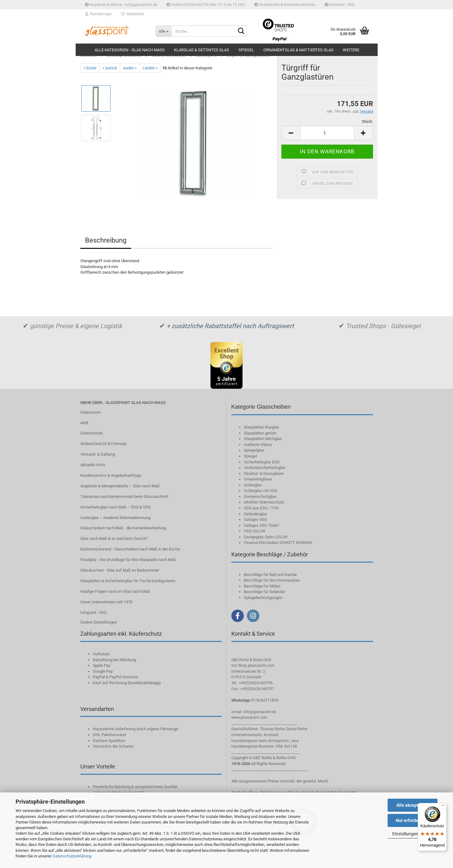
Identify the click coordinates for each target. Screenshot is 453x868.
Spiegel (246, 50)
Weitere (351, 50)
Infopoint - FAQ (340, 5)
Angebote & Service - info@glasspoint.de (121, 5)
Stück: (367, 121)
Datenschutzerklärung (72, 856)
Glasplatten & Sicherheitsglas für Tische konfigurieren (128, 581)
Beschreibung (106, 240)
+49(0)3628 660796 (256, 683)
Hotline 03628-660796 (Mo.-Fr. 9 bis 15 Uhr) (206, 5)
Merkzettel (132, 14)
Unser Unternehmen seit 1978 (106, 602)
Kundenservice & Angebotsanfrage (111, 475)
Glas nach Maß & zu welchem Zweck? (114, 538)
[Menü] (443, 807)
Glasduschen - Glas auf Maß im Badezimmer (120, 570)
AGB (84, 423)
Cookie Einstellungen (99, 622)
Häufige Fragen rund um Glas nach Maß (115, 591)
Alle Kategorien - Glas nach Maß (130, 50)
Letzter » (150, 68)
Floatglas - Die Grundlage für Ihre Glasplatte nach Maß (128, 560)
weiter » (130, 68)
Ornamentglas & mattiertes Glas (298, 50)
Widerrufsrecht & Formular (104, 444)
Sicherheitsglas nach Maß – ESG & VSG (116, 507)
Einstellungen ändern (413, 834)
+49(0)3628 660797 (257, 689)
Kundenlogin (98, 14)
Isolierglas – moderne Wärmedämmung (115, 518)
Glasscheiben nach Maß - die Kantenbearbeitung (123, 528)
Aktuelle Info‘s (93, 465)
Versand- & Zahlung (98, 454)
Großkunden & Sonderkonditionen (285, 5)
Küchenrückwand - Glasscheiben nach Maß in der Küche (130, 549)
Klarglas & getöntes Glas (202, 50)
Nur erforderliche (413, 820)
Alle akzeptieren (413, 805)
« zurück (110, 68)
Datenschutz (92, 433)
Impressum (90, 412)
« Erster (90, 68)
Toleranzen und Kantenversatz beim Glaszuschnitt (124, 497)
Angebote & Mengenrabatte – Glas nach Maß (120, 486)
